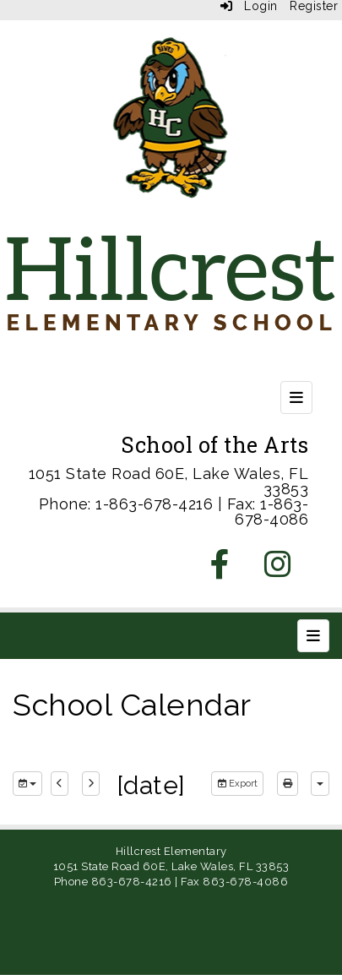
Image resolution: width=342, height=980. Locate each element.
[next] (91, 784)
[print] (288, 784)
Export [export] (237, 784)
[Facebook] (220, 570)
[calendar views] (320, 784)
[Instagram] (278, 570)
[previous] (60, 784)
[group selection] (27, 784)
